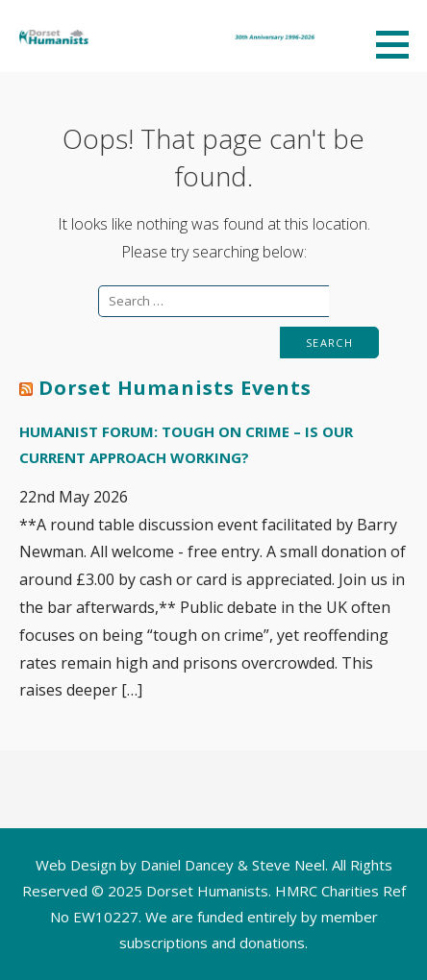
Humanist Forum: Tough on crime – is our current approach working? (186, 444)
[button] (399, 44)
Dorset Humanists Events (175, 388)
